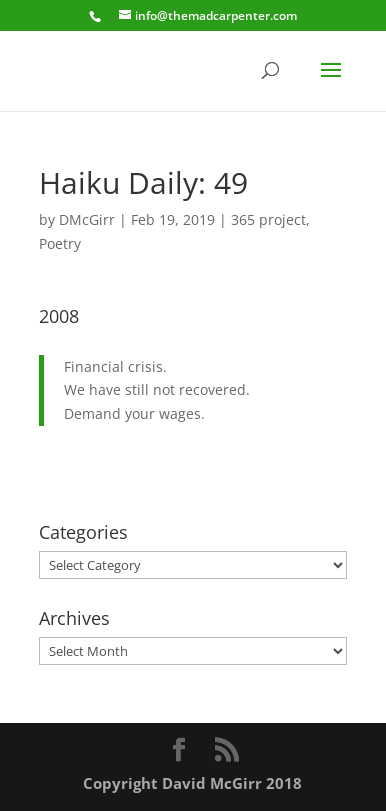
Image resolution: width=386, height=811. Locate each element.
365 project (268, 219)
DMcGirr (87, 219)
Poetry (60, 243)
